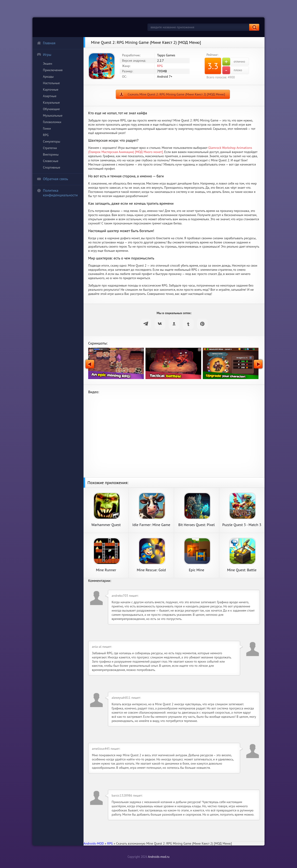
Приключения (53, 70)
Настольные (51, 83)
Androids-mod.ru (159, 857)
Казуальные (51, 102)
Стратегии (50, 148)
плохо (232, 70)
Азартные (50, 96)
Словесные (51, 161)
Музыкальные (53, 115)
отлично (234, 62)
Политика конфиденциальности (57, 193)
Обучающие (51, 109)
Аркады (48, 77)
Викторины (51, 154)
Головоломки (52, 122)
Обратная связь (52, 179)
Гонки (47, 128)
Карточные (51, 89)
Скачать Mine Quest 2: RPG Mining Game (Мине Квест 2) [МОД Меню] (176, 94)
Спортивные (52, 167)
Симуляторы (52, 141)
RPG (46, 135)
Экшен (48, 64)
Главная (46, 43)
